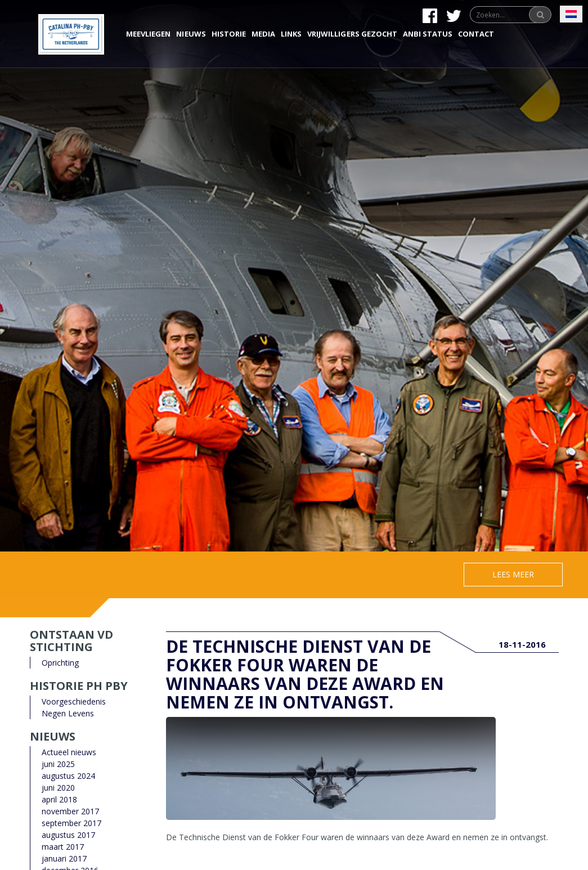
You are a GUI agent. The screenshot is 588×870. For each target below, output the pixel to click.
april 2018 (59, 799)
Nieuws (191, 34)
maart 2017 (63, 847)
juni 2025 (58, 764)
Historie (229, 34)
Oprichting (60, 663)
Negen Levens (68, 713)
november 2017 (70, 811)
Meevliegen (148, 34)
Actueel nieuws (69, 752)
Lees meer (513, 574)
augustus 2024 (68, 776)
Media (263, 34)
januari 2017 (64, 858)
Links (291, 34)
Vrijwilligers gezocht (352, 34)
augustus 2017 (68, 835)
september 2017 (71, 823)
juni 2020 (58, 788)
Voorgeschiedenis (74, 701)
